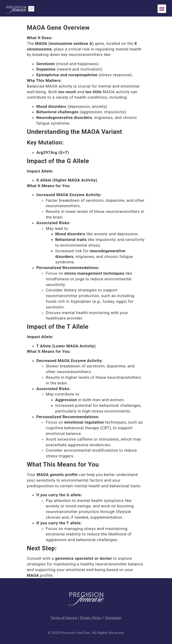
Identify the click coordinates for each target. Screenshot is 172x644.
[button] (162, 9)
